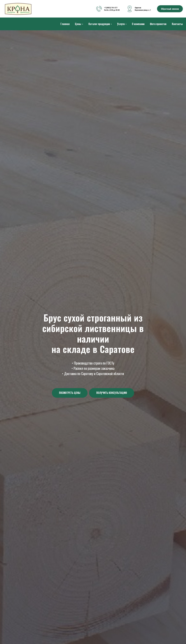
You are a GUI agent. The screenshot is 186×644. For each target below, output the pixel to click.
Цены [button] (78, 24)
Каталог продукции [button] (99, 24)
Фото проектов (158, 24)
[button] (170, 9)
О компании (138, 24)
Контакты (177, 24)
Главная (65, 24)
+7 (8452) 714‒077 (111, 8)
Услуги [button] (121, 24)
